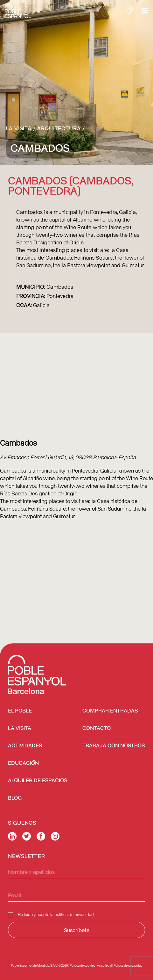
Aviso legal (104, 965)
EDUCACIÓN (23, 763)
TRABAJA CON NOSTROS (114, 746)
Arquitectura (59, 128)
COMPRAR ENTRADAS (110, 711)
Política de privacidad (128, 965)
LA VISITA (20, 729)
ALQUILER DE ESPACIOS (38, 781)
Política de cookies (82, 965)
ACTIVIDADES (25, 746)
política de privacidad (74, 914)
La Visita (19, 128)
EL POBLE (20, 711)
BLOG (15, 798)
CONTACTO (97, 729)
